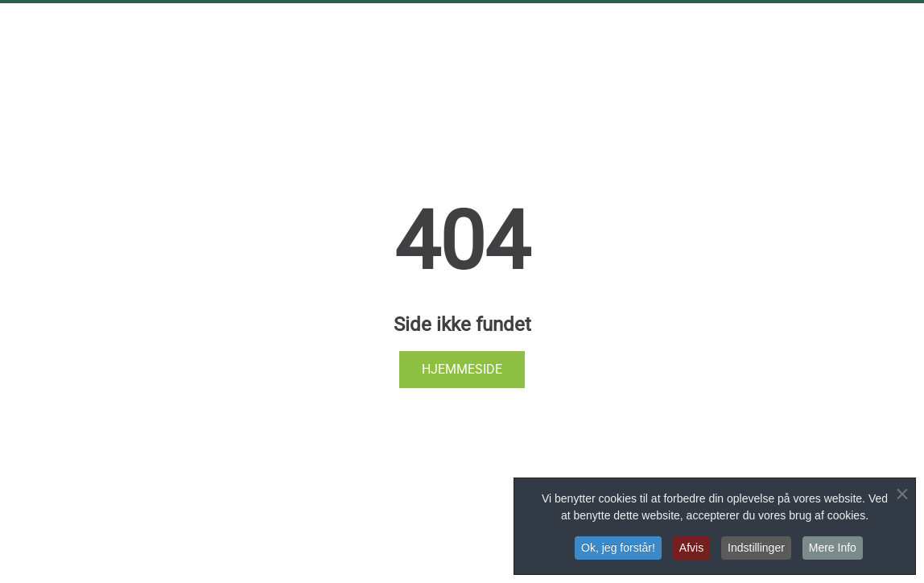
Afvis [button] (691, 548)
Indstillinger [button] (756, 548)
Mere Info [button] (833, 548)
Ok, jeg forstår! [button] (618, 548)
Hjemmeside (462, 369)
